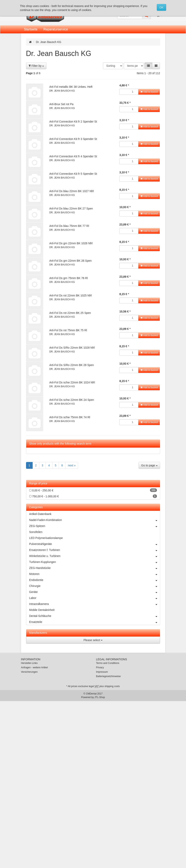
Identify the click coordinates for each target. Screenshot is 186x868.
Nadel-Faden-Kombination (95, 520)
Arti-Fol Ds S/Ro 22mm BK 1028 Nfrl (72, 348)
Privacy (100, 667)
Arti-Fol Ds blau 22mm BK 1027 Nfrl (72, 191)
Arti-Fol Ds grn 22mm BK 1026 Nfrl (71, 243)
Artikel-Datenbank (40, 514)
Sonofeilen (36, 532)
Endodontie (95, 580)
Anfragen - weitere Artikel (34, 667)
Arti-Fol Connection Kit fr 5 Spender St (73, 174)
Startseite (31, 29)
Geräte (95, 592)
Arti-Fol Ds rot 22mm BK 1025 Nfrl (70, 295)
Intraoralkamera (95, 604)
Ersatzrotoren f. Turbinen (95, 550)
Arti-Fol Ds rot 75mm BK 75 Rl (68, 330)
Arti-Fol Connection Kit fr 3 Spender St (73, 139)
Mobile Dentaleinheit (42, 610)
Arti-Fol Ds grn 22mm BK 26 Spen (70, 261)
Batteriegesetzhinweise (108, 676)
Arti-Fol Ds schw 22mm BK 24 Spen (72, 400)
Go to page (149, 465)
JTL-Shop (100, 697)
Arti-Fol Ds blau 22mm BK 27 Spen (71, 209)
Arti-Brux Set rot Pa (61, 104)
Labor (95, 598)
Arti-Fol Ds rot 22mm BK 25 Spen (70, 313)
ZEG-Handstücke (95, 568)
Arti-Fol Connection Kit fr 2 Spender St (73, 122)
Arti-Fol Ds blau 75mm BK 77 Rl (69, 226)
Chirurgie (95, 586)
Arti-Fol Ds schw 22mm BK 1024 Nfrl (72, 382)
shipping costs (112, 686)
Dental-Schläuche (95, 616)
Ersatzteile (95, 622)
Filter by (36, 66)
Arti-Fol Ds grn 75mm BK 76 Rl (68, 278)
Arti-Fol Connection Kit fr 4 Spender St (73, 156)
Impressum (102, 672)
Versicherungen (29, 672)
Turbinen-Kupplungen (95, 562)
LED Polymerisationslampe (46, 538)
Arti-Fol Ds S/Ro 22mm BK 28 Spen (72, 365)
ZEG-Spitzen (95, 526)
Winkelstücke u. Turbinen (95, 556)
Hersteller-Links (29, 663)
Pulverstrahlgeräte (95, 544)
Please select (93, 640)
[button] (148, 66)
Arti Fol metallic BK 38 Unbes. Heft (71, 87)
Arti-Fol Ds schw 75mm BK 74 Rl (70, 417)
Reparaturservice (56, 29)
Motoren (95, 574)
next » (72, 465)
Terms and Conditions (108, 663)
